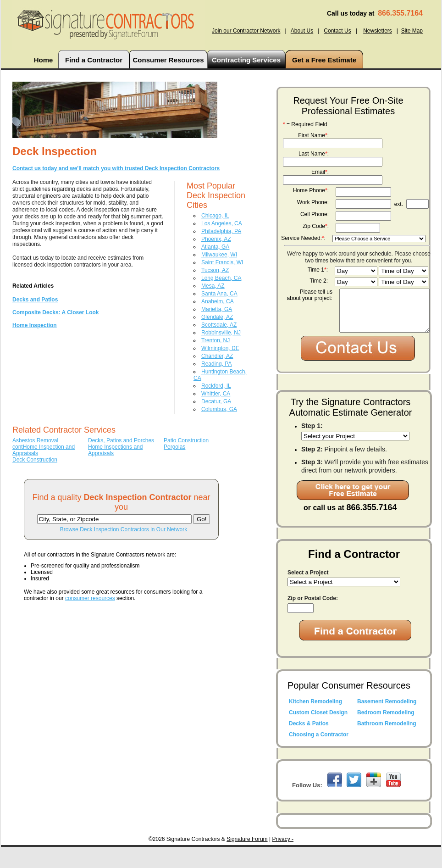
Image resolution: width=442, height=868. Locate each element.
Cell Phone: (315, 214)
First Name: (313, 135)
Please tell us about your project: (310, 295)
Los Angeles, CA (222, 223)
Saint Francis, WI (222, 262)
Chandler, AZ (217, 356)
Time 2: (319, 281)
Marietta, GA (217, 309)
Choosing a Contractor (319, 756)
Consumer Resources (168, 60)
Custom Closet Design (318, 734)
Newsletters (378, 31)
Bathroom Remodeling (387, 745)
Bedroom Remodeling (386, 734)
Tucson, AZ (215, 270)
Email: (320, 172)
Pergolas (174, 447)
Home (44, 60)
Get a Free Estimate (324, 60)
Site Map (412, 31)
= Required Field (305, 124)
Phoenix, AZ (216, 239)
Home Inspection (35, 325)
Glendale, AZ (217, 317)
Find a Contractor (94, 60)
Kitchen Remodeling (315, 723)
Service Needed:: (303, 238)
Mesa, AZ (213, 286)
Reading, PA (217, 364)
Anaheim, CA (218, 301)
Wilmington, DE (220, 348)
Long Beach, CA (221, 278)
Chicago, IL (215, 216)
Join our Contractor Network (246, 31)
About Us (302, 31)
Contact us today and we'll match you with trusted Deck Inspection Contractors (116, 168)
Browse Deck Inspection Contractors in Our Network (124, 529)
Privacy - (283, 860)
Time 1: (318, 270)
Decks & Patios (309, 745)
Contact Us (337, 31)
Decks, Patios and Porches (121, 440)
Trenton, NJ (215, 340)
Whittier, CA (216, 394)
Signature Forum (247, 860)
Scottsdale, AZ (219, 325)
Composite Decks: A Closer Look (55, 312)
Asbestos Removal (35, 440)
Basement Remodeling (387, 723)
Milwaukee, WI (219, 255)
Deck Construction (35, 460)
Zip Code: (316, 226)
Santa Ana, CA (219, 294)
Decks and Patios (35, 300)
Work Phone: (313, 202)
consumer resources (90, 598)
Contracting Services (246, 60)
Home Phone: (311, 190)
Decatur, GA (216, 401)
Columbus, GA (219, 409)
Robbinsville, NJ (221, 333)
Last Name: (314, 154)
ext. (398, 204)
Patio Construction (186, 440)
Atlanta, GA (215, 247)
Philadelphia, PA (221, 231)
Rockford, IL (216, 386)
